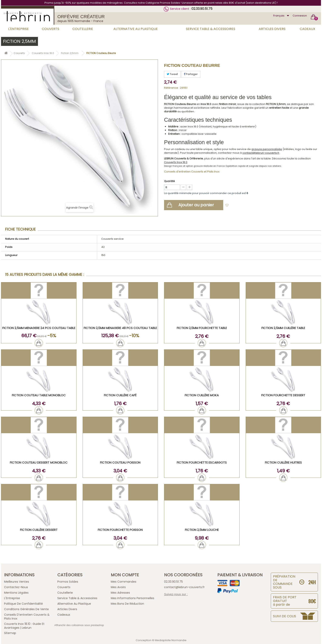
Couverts (51, 29)
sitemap (10, 633)
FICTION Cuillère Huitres (283, 462)
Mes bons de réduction (127, 604)
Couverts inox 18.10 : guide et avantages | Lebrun (24, 626)
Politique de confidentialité (23, 604)
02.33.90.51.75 (202, 9)
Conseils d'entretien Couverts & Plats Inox (27, 617)
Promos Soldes (68, 582)
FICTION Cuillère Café (120, 395)
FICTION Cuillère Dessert (39, 530)
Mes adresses (120, 593)
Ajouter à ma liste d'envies (249, 205)
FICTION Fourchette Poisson (120, 530)
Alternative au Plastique (136, 29)
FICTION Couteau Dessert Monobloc (39, 462)
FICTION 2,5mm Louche (202, 530)
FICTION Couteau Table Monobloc (39, 395)
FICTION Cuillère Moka (202, 395)
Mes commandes (124, 582)
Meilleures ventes (17, 582)
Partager (191, 74)
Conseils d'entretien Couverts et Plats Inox (192, 172)
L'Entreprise (18, 29)
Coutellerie (83, 29)
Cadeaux (308, 29)
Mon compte (125, 575)
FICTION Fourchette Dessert (283, 395)
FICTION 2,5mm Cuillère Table (283, 328)
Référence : (172, 88)
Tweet (172, 74)
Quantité (169, 181)
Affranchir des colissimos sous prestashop (79, 625)
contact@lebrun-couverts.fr (261, 153)
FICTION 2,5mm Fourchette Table (202, 328)
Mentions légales (16, 593)
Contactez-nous (16, 587)
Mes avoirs (118, 587)
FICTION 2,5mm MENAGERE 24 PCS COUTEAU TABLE (39, 328)
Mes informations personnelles (133, 598)
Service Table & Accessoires (211, 29)
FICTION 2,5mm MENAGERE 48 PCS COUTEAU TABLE (120, 328)
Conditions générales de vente (26, 609)
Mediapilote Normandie (171, 640)
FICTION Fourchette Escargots (202, 462)
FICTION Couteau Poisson (120, 462)
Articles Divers (272, 29)
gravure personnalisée (267, 149)
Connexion (300, 16)
